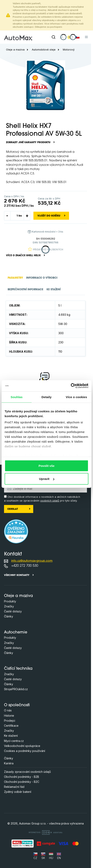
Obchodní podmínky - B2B (22, 777)
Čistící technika (18, 669)
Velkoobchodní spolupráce (22, 746)
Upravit (47, 479)
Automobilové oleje (44, 50)
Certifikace (11, 726)
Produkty (10, 601)
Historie (9, 716)
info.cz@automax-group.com (32, 561)
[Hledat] (54, 37)
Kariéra (9, 763)
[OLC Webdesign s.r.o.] (45, 832)
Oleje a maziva (15, 50)
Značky (9, 606)
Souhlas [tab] (17, 397)
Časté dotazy (13, 611)
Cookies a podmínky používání (25, 751)
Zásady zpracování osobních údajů (27, 772)
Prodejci (10, 721)
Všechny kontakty (17, 575)
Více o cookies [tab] (76, 397)
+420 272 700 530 (25, 566)
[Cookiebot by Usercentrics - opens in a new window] (71, 386)
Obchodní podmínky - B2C (22, 782)
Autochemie (16, 633)
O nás (8, 710)
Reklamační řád (14, 787)
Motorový (69, 50)
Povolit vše (46, 466)
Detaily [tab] (46, 397)
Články (9, 616)
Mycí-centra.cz (14, 741)
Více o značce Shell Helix (23, 256)
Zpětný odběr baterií (18, 792)
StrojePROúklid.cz (16, 689)
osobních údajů (50, 501)
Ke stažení (11, 736)
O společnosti (17, 705)
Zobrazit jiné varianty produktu (28, 143)
